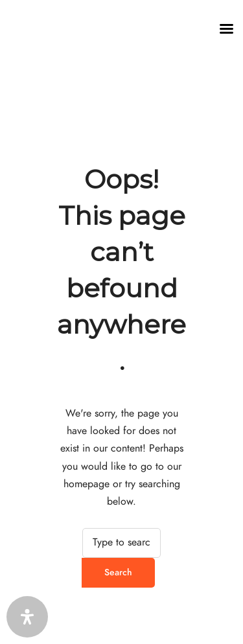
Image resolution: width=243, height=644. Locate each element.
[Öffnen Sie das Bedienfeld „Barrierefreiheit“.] (27, 617)
